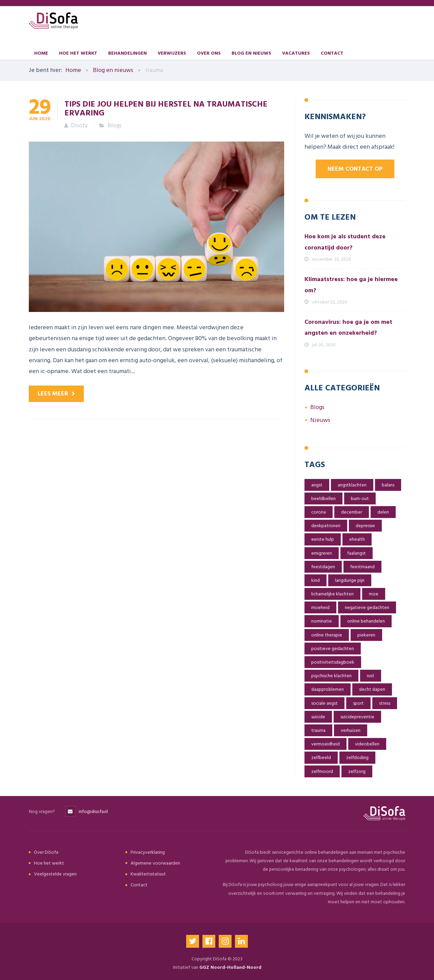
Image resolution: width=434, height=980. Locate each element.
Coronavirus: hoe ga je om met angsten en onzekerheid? (348, 327)
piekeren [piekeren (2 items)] (366, 635)
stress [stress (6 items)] (385, 703)
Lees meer (53, 394)
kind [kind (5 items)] (315, 580)
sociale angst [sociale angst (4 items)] (324, 703)
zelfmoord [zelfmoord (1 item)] (322, 771)
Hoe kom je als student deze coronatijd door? (345, 242)
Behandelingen (127, 53)
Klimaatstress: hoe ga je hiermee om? (351, 285)
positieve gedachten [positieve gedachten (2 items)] (333, 649)
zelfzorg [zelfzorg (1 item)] (357, 771)
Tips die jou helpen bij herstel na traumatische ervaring (166, 108)
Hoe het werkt (78, 53)
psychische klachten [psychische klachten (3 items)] (331, 676)
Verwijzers (172, 53)
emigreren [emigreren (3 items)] (322, 553)
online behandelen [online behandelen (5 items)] (366, 621)
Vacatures (296, 53)
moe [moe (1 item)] (374, 594)
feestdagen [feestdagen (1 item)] (323, 567)
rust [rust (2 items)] (371, 676)
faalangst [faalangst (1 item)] (357, 553)
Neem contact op (355, 169)
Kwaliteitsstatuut (148, 874)
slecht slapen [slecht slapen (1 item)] (372, 689)
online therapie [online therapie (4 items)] (327, 635)
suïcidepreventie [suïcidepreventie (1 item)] (357, 717)
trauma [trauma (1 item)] (318, 730)
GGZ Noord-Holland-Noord (230, 967)
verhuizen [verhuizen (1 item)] (351, 730)
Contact (332, 53)
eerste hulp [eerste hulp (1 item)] (323, 539)
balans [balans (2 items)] (388, 485)
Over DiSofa (46, 852)
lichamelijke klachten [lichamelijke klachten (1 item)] (332, 594)
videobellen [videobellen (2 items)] (367, 744)
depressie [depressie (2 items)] (365, 526)
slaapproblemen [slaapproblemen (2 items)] (328, 689)
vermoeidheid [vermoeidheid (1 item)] (325, 744)
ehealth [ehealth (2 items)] (357, 539)
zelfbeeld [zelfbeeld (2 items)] (321, 757)
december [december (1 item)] (352, 512)
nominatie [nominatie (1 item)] (322, 621)
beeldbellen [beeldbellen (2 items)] (323, 498)
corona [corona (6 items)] (319, 512)
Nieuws (320, 420)
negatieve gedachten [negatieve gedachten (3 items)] (367, 607)
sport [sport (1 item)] (358, 703)
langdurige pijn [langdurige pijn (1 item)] (350, 580)
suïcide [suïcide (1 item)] (318, 717)
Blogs (115, 125)
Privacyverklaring (148, 852)
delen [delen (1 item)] (383, 512)
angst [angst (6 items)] (317, 485)
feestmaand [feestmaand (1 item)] (362, 567)
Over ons (209, 53)
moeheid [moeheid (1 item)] (320, 607)
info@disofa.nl (93, 811)
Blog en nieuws (251, 53)
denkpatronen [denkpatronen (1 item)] (326, 526)
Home (41, 53)
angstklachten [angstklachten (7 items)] (352, 485)
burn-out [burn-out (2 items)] (360, 498)
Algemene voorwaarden (155, 863)
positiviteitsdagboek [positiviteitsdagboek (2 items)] (333, 662)
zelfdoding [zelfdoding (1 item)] (357, 757)
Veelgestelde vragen (55, 874)
